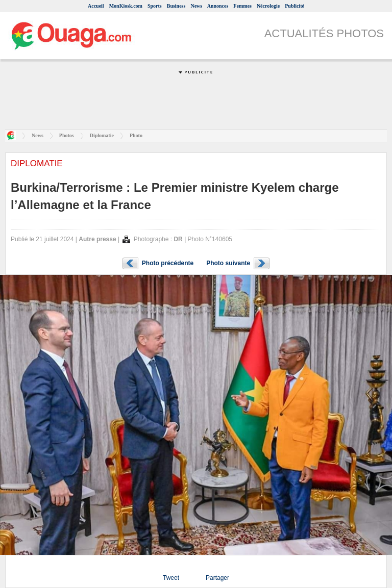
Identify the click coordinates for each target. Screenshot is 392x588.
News (196, 6)
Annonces (218, 6)
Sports (155, 6)
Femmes (242, 6)
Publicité (295, 6)
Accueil (96, 6)
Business (176, 6)
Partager (217, 578)
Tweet (171, 578)
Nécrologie (268, 6)
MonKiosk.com (126, 6)
